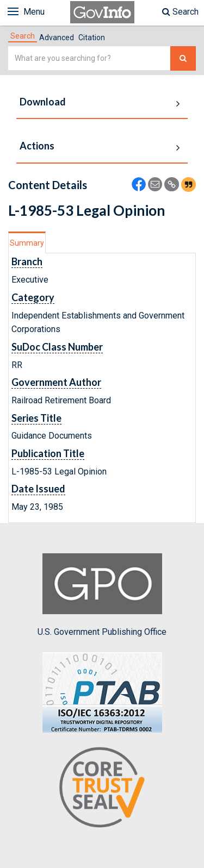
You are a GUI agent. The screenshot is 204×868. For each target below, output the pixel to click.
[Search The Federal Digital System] (183, 58)
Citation (92, 38)
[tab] (23, 36)
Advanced (57, 38)
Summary (27, 243)
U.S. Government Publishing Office (102, 595)
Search (180, 12)
